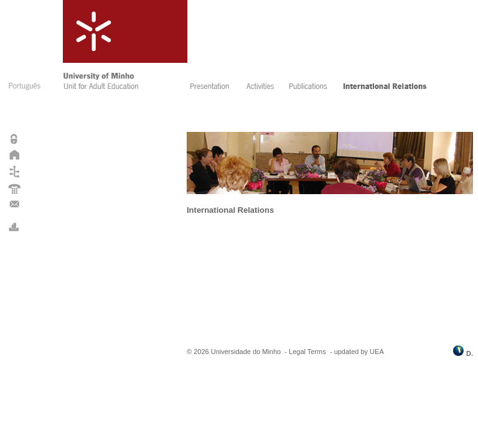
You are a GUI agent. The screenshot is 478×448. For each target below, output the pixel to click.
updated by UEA (359, 352)
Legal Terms (307, 352)
